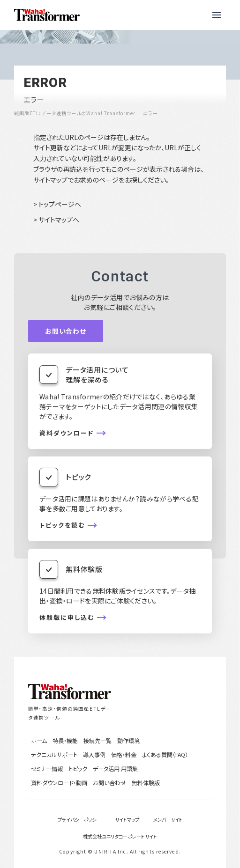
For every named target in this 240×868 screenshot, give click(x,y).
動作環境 (128, 740)
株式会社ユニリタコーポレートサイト (120, 836)
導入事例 (94, 754)
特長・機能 (65, 740)
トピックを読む (62, 525)
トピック (78, 769)
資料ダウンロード (67, 433)
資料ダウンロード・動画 (59, 783)
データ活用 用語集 (115, 769)
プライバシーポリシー (79, 820)
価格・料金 (124, 754)
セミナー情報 (47, 769)
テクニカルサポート (54, 754)
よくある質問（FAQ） (165, 754)
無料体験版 (146, 783)
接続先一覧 (97, 740)
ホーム (39, 740)
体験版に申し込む (67, 618)
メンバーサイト (168, 820)
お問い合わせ (66, 331)
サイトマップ (127, 820)
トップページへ (60, 204)
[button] (217, 15)
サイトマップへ (59, 220)
